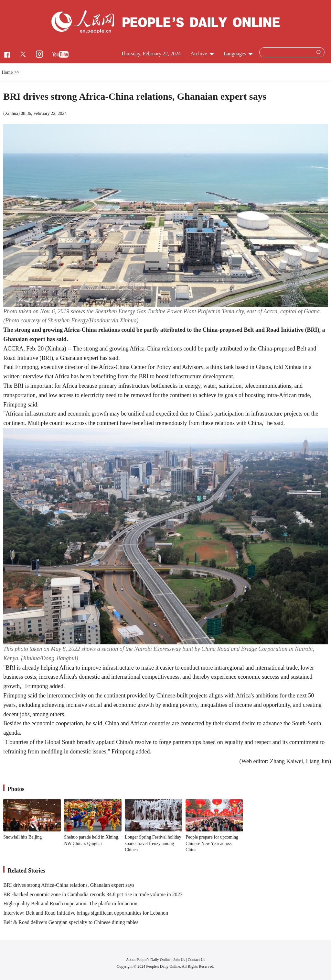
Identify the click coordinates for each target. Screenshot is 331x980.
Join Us (180, 960)
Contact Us (197, 960)
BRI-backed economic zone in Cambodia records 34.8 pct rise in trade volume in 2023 (93, 894)
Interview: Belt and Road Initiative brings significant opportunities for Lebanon (86, 913)
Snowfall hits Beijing (22, 837)
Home (7, 72)
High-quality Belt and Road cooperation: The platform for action (70, 903)
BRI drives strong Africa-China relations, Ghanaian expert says (69, 885)
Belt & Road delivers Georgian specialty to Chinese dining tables (71, 922)
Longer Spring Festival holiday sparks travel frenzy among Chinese (153, 843)
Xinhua (11, 113)
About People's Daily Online (148, 960)
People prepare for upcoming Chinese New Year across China (212, 843)
